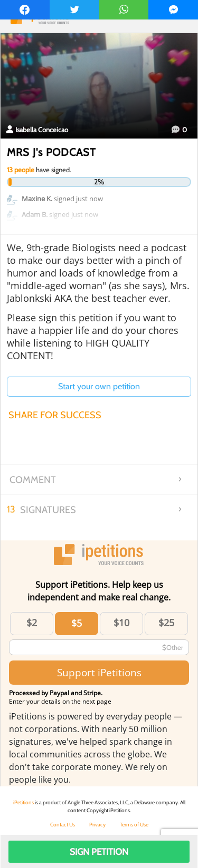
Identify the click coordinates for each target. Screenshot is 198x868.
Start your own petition (99, 386)
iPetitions (23, 802)
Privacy (97, 825)
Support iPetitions (99, 672)
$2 (32, 623)
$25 (166, 623)
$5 (77, 623)
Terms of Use (134, 825)
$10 (121, 623)
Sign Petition (99, 852)
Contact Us (63, 825)
